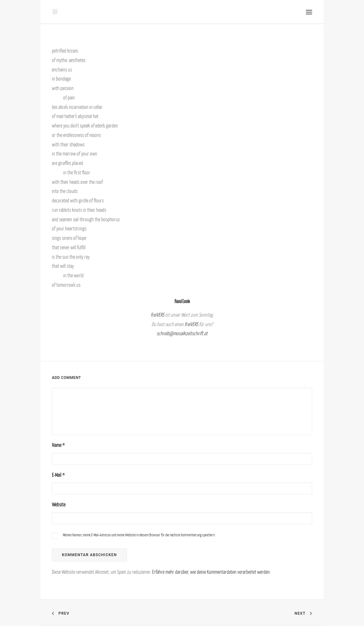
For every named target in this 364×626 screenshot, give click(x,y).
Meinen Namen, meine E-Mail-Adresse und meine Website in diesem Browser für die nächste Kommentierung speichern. (139, 535)
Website (59, 505)
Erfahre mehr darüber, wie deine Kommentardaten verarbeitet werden (211, 572)
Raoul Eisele (182, 301)
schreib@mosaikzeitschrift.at (182, 333)
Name (58, 445)
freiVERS (157, 315)
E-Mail (58, 475)
